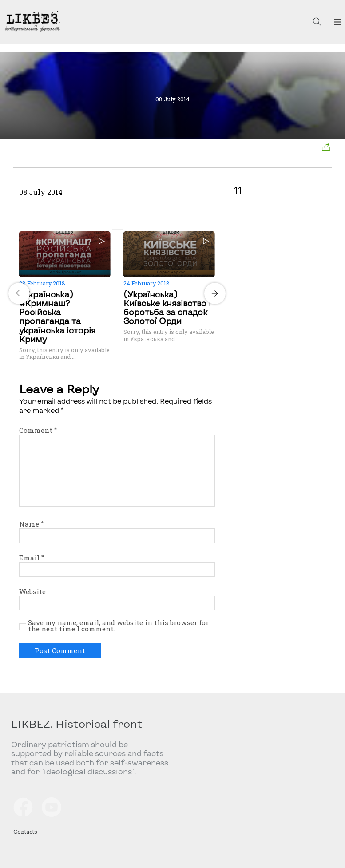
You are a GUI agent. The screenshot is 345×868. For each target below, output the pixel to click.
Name (31, 524)
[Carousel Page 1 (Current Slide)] (115, 230)
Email (32, 558)
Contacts (25, 832)
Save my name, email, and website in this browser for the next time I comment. (118, 626)
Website (32, 591)
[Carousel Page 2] (120, 230)
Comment (38, 430)
